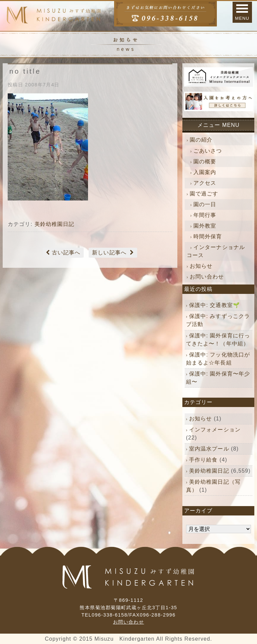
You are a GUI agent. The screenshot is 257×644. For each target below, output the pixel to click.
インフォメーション (215, 430)
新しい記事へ (109, 253)
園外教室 (205, 226)
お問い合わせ (207, 277)
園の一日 (205, 204)
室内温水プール (209, 449)
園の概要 (205, 162)
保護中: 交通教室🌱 (215, 305)
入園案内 (205, 172)
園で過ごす (204, 194)
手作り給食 (203, 460)
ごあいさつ (208, 151)
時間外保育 (208, 236)
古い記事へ (66, 253)
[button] (242, 12)
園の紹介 (201, 140)
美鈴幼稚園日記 (55, 224)
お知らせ (201, 266)
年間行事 (205, 215)
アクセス (205, 183)
